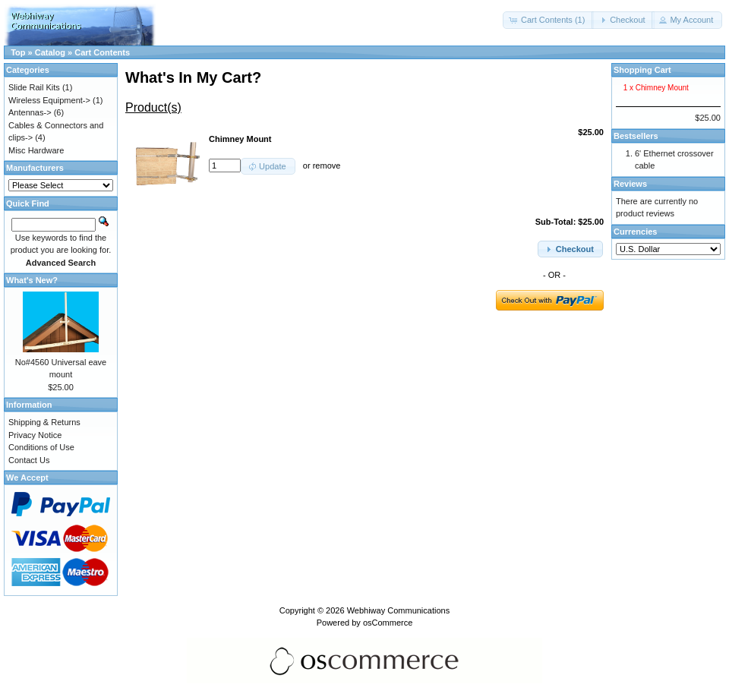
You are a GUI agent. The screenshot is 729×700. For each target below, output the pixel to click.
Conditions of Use (41, 447)
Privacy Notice (35, 435)
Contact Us (29, 460)
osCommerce (388, 623)
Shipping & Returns (44, 422)
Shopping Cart (642, 70)
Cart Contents (102, 52)
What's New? (32, 280)
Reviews (630, 184)
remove (327, 166)
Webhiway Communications (399, 610)
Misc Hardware (36, 150)
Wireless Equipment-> (49, 100)
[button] (548, 20)
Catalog (50, 52)
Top (18, 52)
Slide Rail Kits (34, 87)
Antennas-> (30, 112)
